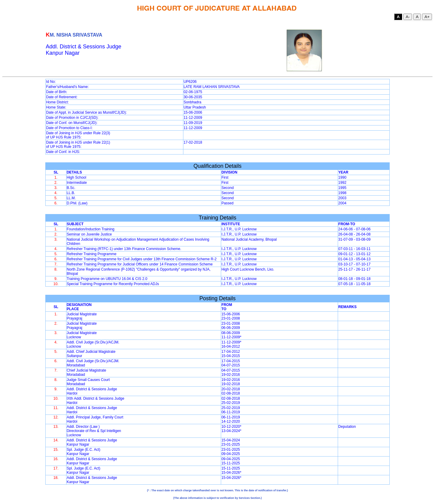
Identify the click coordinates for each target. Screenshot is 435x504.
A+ (427, 17)
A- (408, 17)
